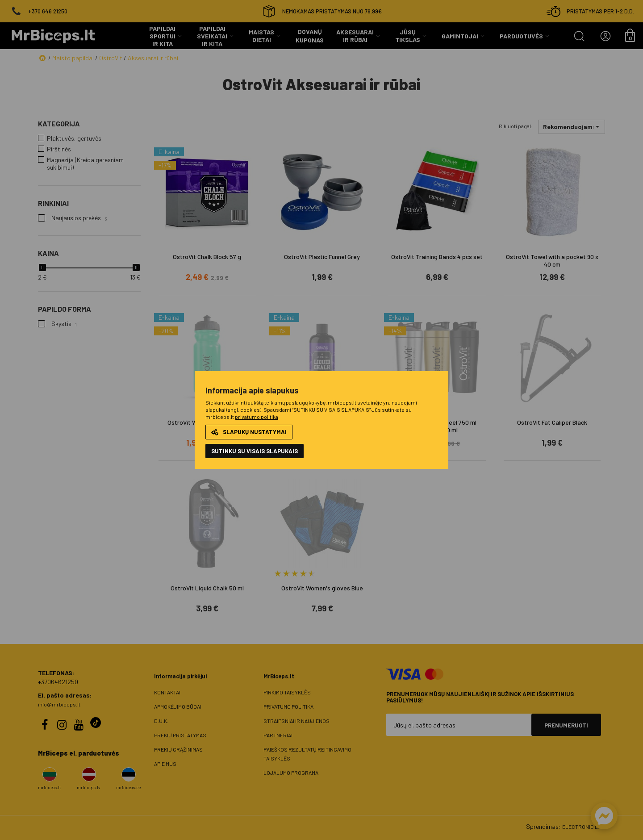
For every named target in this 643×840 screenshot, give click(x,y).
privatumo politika (257, 417)
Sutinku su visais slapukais (255, 451)
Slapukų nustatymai (249, 432)
